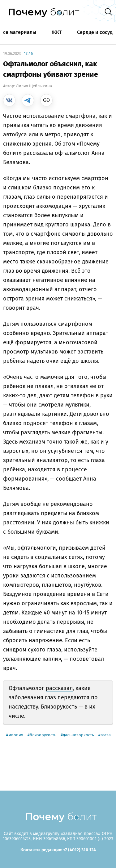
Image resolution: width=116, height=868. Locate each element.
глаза (106, 735)
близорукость (43, 735)
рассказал (59, 688)
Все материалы (18, 32)
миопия (16, 735)
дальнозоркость (78, 735)
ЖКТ (57, 32)
